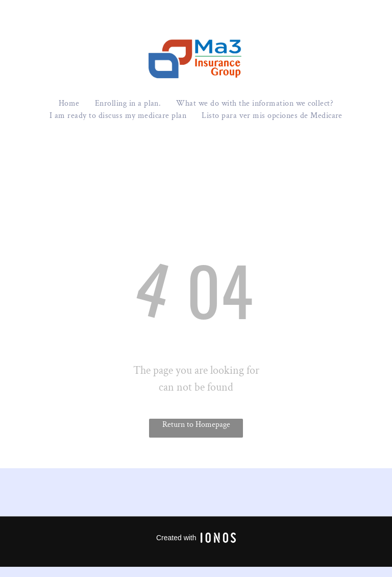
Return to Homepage (196, 425)
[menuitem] (69, 104)
